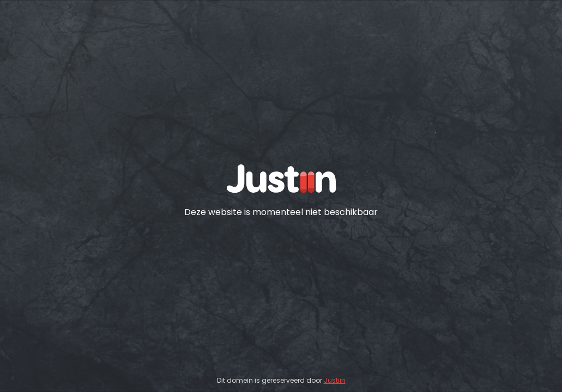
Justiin (335, 380)
